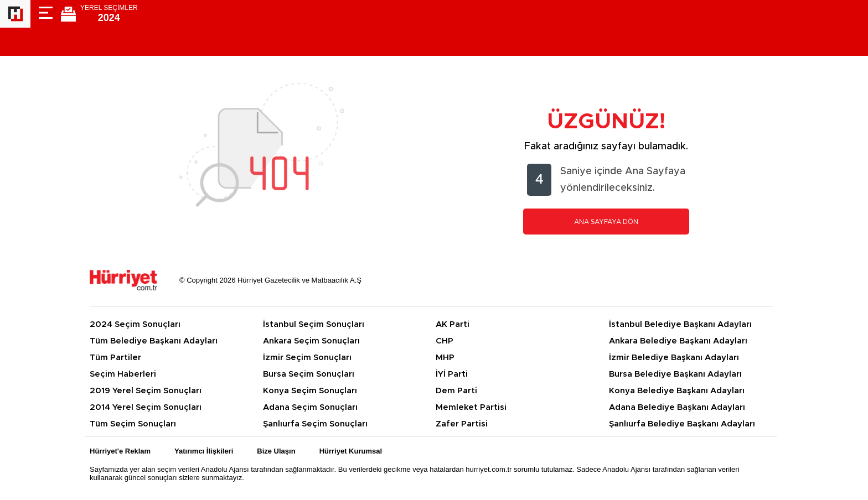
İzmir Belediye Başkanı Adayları (674, 358)
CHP (445, 341)
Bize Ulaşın (276, 451)
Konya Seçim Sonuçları (310, 391)
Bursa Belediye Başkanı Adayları (675, 374)
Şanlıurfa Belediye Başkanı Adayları (682, 424)
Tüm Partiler (115, 358)
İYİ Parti (452, 374)
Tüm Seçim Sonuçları (133, 424)
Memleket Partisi (471, 407)
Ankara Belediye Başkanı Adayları (678, 341)
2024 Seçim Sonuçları (135, 324)
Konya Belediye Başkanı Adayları (677, 391)
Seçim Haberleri (123, 374)
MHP (445, 358)
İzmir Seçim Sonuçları (307, 358)
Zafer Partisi (462, 424)
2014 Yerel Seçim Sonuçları (146, 407)
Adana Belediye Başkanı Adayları (677, 407)
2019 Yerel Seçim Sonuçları (146, 391)
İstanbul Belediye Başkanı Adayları (680, 324)
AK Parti (453, 324)
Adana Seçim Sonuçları (310, 407)
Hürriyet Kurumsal (351, 451)
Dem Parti (456, 391)
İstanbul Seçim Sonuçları (314, 324)
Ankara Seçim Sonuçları (311, 341)
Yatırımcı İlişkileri (204, 451)
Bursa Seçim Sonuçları (309, 374)
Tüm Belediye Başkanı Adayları (154, 341)
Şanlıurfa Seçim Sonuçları (315, 424)
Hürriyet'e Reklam (120, 451)
